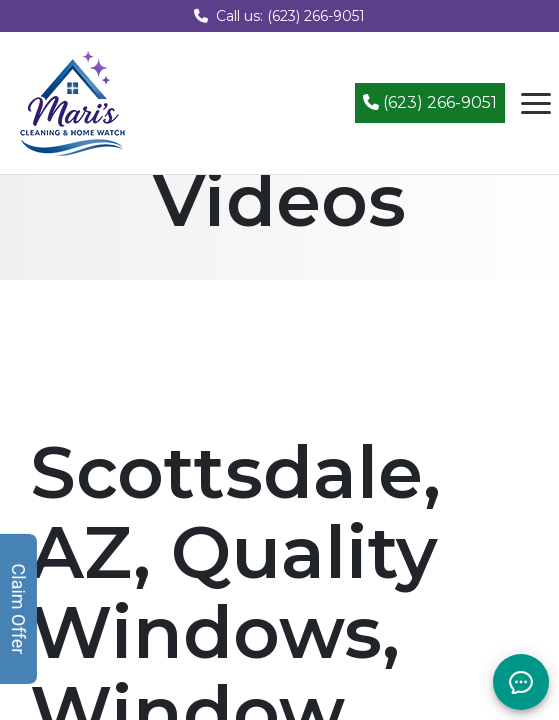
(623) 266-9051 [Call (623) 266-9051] (430, 102)
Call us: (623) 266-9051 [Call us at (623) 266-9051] (279, 16)
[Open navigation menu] (536, 103)
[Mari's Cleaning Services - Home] (73, 101)
